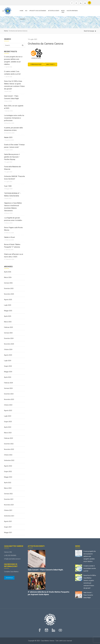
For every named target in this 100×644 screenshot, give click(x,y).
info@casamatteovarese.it (12, 559)
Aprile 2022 (8, 483)
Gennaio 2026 (8, 283)
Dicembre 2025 (9, 288)
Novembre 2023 (9, 399)
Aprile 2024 (8, 377)
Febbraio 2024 (8, 383)
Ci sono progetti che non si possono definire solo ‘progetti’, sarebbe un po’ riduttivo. (13, 60)
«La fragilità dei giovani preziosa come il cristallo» (13, 219)
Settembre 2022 (9, 460)
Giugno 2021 (8, 527)
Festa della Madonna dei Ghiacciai (12, 168)
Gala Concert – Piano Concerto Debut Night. (12, 97)
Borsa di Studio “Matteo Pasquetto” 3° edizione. (12, 246)
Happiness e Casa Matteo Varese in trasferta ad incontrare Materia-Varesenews (13, 207)
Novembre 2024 (9, 344)
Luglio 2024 (8, 361)
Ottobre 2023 (8, 405)
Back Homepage (89, 31)
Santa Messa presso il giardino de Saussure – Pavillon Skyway (12, 157)
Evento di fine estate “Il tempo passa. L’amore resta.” (14, 146)
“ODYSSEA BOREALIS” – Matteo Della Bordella (13, 195)
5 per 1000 (8, 186)
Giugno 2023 (8, 422)
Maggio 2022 (8, 477)
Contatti (23, 19)
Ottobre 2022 (8, 455)
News (63, 11)
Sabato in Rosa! (9, 237)
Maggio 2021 (8, 532)
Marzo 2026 (8, 277)
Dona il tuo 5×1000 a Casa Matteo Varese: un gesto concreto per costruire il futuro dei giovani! (14, 85)
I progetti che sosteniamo (38, 11)
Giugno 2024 (8, 366)
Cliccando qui (9, 578)
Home (21, 11)
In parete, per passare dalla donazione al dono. (13, 129)
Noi (26, 11)
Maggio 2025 (8, 311)
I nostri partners (72, 11)
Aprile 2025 (8, 316)
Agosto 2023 (8, 410)
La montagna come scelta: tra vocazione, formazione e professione (14, 118)
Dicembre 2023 (9, 394)
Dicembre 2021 (9, 499)
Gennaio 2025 (8, 333)
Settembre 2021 (9, 516)
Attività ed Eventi (54, 11)
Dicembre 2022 (9, 444)
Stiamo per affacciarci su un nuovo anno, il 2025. (14, 255)
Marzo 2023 (8, 433)
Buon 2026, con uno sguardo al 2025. (14, 107)
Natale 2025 (8, 137)
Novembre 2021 (9, 505)
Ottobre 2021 (8, 510)
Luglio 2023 (8, 416)
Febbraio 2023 (8, 438)
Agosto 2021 (8, 521)
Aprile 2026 (8, 272)
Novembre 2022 (9, 449)
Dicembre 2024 (9, 338)
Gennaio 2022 (8, 494)
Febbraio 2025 (8, 327)
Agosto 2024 (8, 355)
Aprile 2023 (8, 427)
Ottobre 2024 (8, 349)
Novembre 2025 (9, 294)
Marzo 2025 (8, 322)
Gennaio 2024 (8, 388)
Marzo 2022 (8, 488)
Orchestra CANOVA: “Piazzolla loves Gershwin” (14, 178)
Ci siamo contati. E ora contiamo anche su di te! (12, 73)
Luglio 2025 (8, 305)
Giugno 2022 (8, 471)
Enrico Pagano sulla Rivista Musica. (13, 229)
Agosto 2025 (8, 300)
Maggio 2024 (8, 372)
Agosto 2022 (8, 466)
